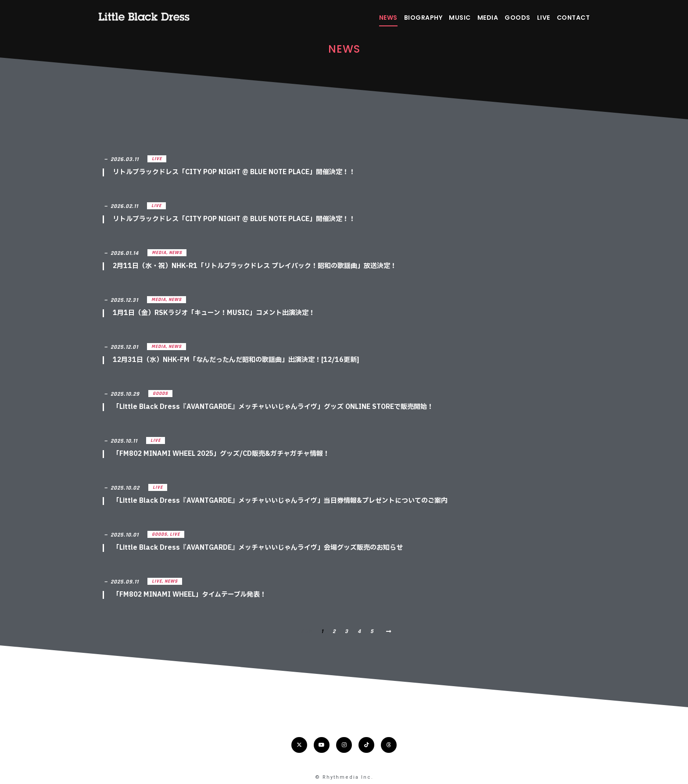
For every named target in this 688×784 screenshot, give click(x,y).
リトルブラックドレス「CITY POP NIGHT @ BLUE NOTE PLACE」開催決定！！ (234, 172)
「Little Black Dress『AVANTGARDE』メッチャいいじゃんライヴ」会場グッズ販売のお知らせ (258, 548)
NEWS (388, 18)
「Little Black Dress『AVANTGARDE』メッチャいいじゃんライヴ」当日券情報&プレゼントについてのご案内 (280, 501)
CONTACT (573, 18)
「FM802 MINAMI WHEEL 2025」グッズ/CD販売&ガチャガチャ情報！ (221, 454)
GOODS (518, 18)
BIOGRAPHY (423, 18)
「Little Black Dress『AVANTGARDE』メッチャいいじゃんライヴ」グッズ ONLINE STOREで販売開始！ (273, 407)
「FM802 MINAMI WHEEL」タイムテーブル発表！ (190, 595)
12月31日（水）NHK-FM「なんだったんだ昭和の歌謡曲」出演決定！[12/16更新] (236, 360)
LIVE (544, 18)
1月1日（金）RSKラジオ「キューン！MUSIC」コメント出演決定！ (214, 313)
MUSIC (460, 18)
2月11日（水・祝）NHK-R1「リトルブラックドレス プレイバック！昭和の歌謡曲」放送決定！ (255, 266)
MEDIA (488, 18)
